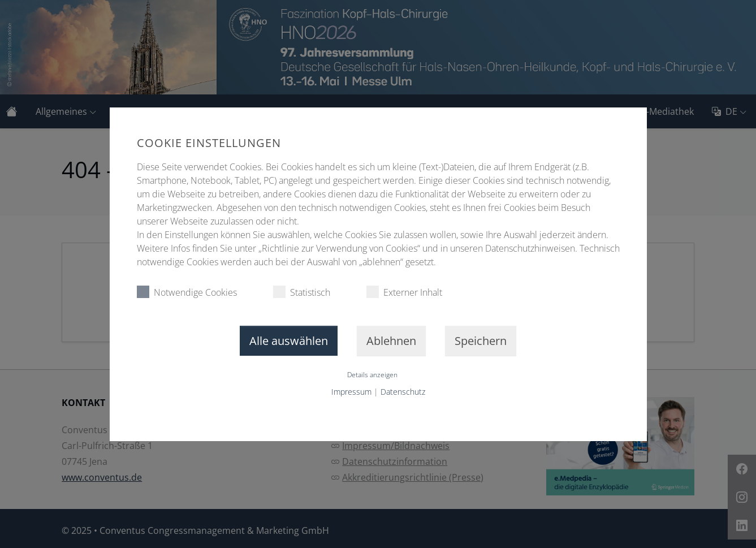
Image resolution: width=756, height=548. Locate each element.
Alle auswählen (289, 341)
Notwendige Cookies (187, 292)
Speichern (481, 341)
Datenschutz (403, 392)
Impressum (351, 392)
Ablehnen (391, 341)
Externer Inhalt (404, 292)
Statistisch (302, 292)
